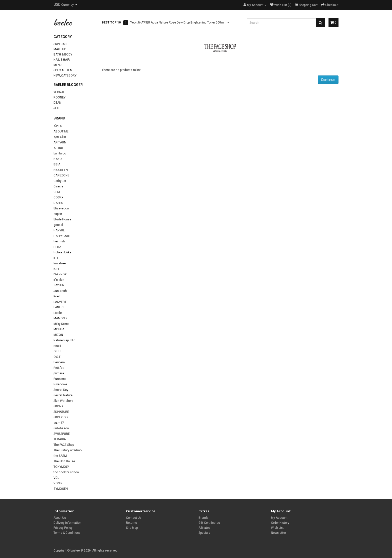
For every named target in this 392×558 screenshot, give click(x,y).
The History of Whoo (67, 450)
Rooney (59, 97)
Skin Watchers (63, 401)
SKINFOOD (61, 417)
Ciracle (58, 186)
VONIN (58, 483)
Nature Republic (64, 340)
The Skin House (64, 461)
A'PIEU (58, 126)
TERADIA (60, 439)
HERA (57, 247)
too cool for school (66, 472)
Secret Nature (63, 395)
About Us (60, 518)
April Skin (60, 137)
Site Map (132, 528)
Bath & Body (63, 54)
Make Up (60, 49)
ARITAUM (60, 142)
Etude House (62, 219)
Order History (280, 523)
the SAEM (60, 456)
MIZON (58, 335)
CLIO (57, 192)
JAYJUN (59, 285)
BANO (58, 159)
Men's (58, 65)
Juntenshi (60, 291)
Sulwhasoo (61, 428)
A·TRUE (59, 148)
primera (59, 373)
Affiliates (204, 528)
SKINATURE (61, 412)
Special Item (63, 70)
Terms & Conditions (67, 533)
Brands (203, 518)
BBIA (57, 164)
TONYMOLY (61, 467)
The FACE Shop (64, 445)
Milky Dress (61, 324)
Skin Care (61, 44)
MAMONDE (61, 318)
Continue (328, 80)
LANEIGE (59, 307)
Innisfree (60, 263)
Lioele (58, 313)
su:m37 (59, 423)
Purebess (60, 379)
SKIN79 (58, 406)
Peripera (59, 362)
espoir (58, 214)
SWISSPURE (62, 434)
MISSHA (59, 329)
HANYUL (59, 230)
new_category (65, 75)
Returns (131, 523)
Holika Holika (62, 252)
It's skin (59, 280)
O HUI (57, 351)
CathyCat (60, 181)
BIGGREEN (61, 170)
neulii (57, 346)
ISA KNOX (60, 274)
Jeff (57, 108)
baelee (63, 22)
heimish (59, 241)
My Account (279, 518)
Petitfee (59, 368)
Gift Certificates (209, 523)
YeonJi (59, 92)
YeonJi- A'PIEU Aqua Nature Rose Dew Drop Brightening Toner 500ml (177, 22)
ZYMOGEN (61, 489)
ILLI (56, 258)
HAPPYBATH (62, 236)
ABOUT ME (61, 131)
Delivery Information (67, 523)
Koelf (57, 296)
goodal (58, 225)
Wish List (277, 528)
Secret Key (61, 390)
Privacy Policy (63, 528)
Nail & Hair (62, 60)
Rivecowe (60, 384)
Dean (57, 103)
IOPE (57, 269)
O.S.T (57, 357)
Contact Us (134, 518)
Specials (204, 533)
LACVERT (60, 302)
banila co (60, 153)
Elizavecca (61, 208)
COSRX (58, 197)
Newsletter (278, 533)
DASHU (58, 203)
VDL (56, 478)
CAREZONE (61, 175)
